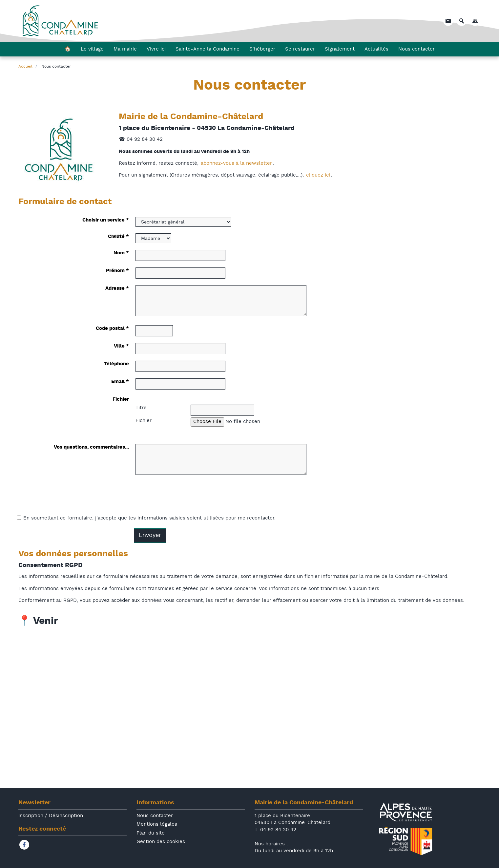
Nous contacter (416, 50)
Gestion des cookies (161, 842)
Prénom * (117, 271)
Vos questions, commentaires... (91, 447)
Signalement (340, 50)
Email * (120, 382)
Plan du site (151, 833)
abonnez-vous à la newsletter (236, 164)
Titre (141, 408)
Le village (92, 50)
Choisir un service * (106, 220)
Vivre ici (156, 50)
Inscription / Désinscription (51, 816)
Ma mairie (125, 50)
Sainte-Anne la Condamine (208, 50)
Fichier (121, 400)
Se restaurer (300, 50)
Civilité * (118, 237)
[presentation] (185, 497)
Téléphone (116, 364)
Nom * (121, 253)
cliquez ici (318, 175)
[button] (475, 21)
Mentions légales (157, 825)
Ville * (121, 346)
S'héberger (262, 50)
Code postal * (112, 329)
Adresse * (117, 289)
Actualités (376, 50)
